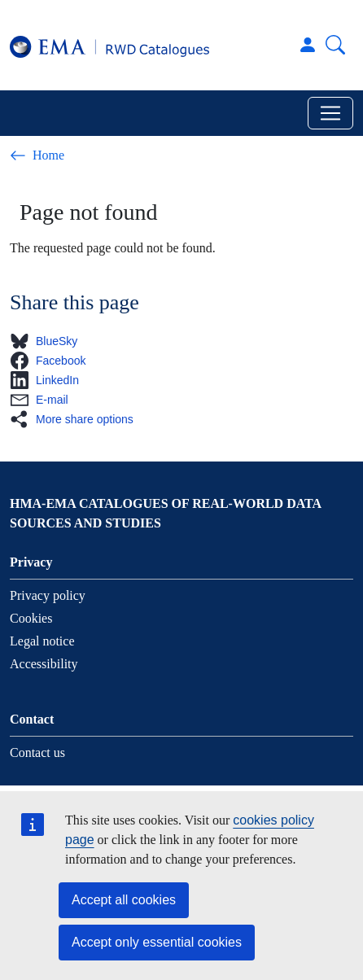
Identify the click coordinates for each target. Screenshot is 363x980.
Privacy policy (48, 595)
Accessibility (44, 664)
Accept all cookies (124, 900)
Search (335, 45)
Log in (308, 45)
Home (37, 155)
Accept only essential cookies (157, 942)
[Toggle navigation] (330, 113)
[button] (48, 341)
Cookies (31, 618)
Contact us (37, 752)
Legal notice (42, 641)
